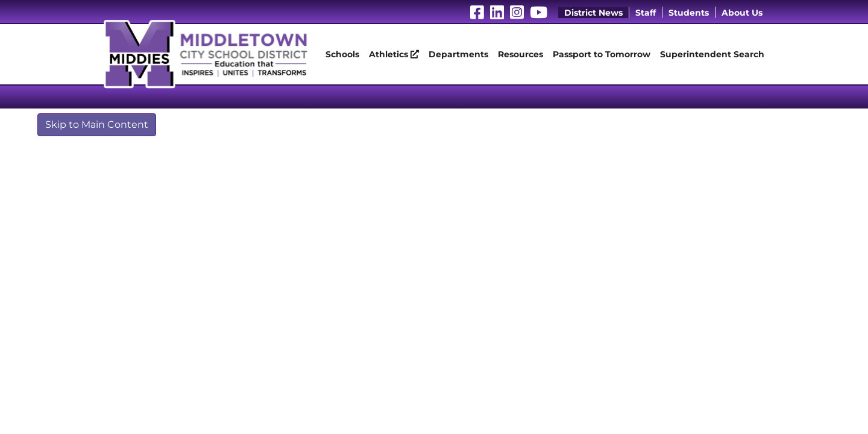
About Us (742, 13)
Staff (646, 13)
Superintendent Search (712, 54)
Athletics (394, 54)
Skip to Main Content (97, 124)
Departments (458, 54)
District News (593, 13)
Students (689, 13)
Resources (520, 54)
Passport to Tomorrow (602, 54)
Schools (342, 54)
